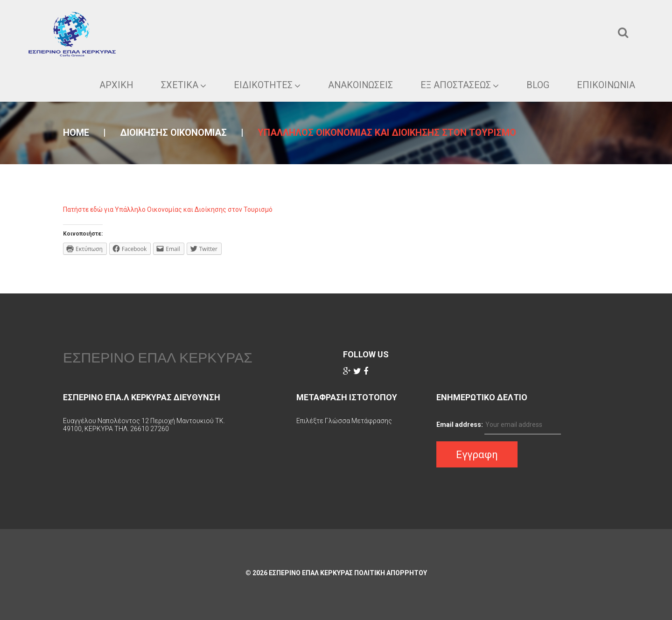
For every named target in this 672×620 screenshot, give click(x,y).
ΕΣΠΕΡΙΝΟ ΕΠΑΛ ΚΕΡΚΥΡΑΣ (158, 357)
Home (76, 132)
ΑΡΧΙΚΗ (115, 85)
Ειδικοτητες (265, 85)
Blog (537, 85)
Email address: (460, 425)
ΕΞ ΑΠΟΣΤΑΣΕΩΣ (459, 85)
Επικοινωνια (605, 85)
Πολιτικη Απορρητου (391, 573)
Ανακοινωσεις (359, 85)
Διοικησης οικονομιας (173, 132)
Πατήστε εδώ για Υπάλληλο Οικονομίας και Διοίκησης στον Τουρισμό (168, 209)
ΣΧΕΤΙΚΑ (182, 85)
